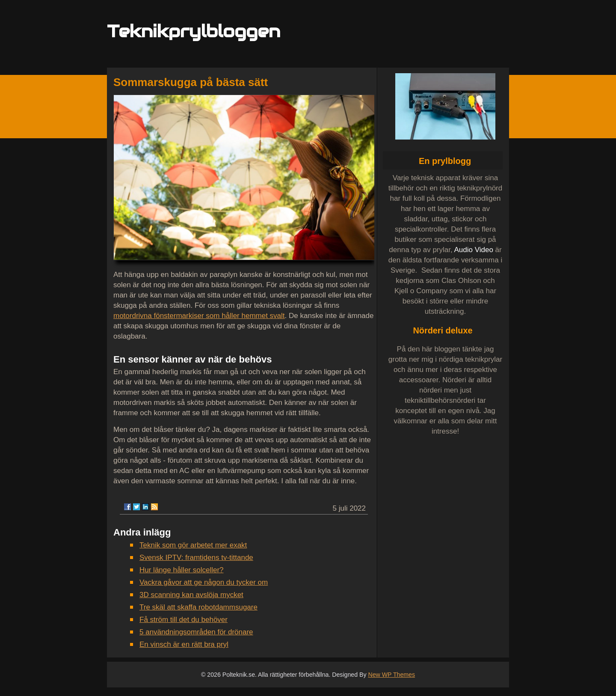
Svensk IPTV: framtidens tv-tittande (196, 558)
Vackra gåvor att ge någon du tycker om (204, 582)
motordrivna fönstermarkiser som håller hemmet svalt (199, 316)
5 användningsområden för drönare (196, 632)
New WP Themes (391, 675)
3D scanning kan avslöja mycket (191, 595)
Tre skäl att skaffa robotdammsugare (198, 607)
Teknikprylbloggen (194, 31)
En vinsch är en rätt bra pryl (184, 644)
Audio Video (473, 250)
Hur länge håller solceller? (182, 570)
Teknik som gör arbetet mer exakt (193, 545)
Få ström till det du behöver (184, 620)
